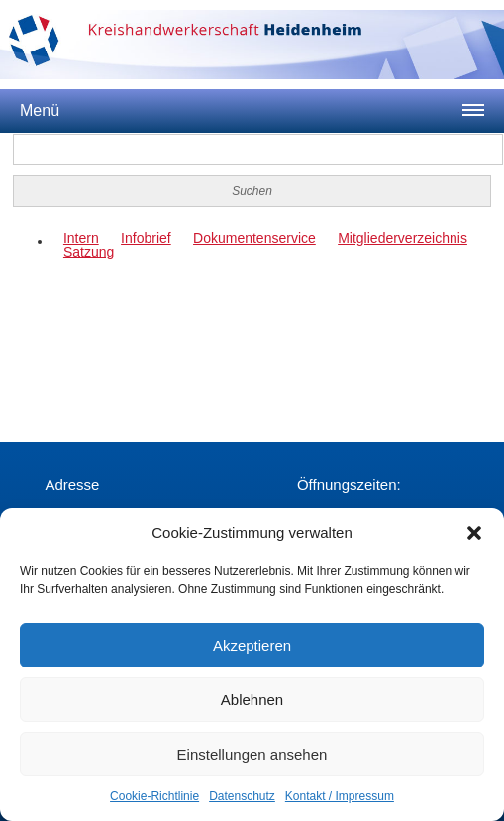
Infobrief (146, 238)
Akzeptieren (252, 645)
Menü (40, 110)
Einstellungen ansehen (252, 754)
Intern (81, 238)
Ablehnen (252, 700)
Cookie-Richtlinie (154, 796)
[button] (474, 533)
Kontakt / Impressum (340, 796)
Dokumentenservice (254, 238)
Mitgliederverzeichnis (403, 238)
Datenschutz (242, 796)
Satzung (89, 252)
